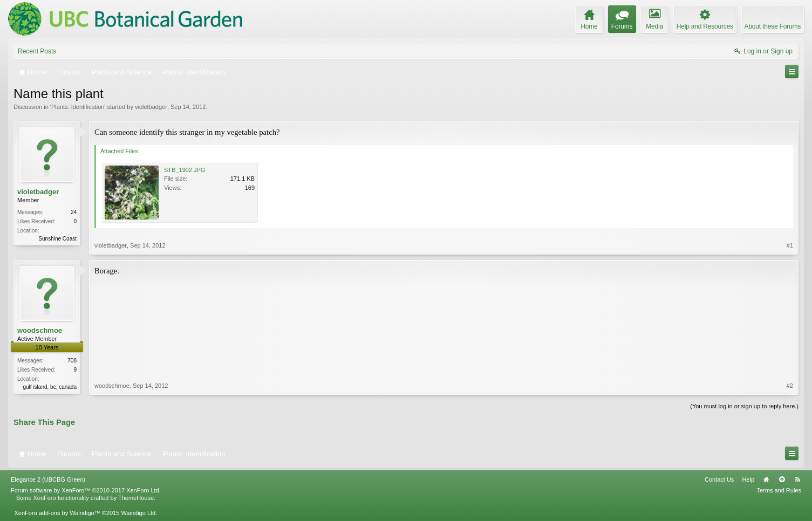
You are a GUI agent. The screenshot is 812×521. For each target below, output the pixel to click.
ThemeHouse (136, 498)
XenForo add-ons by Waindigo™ (57, 513)
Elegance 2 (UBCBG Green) (48, 479)
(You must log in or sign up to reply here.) (744, 406)
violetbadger (151, 107)
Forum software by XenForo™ (86, 490)
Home (766, 479)
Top (782, 479)
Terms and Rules (779, 490)
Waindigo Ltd (138, 513)
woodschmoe (40, 330)
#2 (790, 386)
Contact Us (719, 479)
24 (74, 212)
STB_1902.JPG (185, 170)
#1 (790, 245)
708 (72, 361)
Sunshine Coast (57, 239)
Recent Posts (37, 51)
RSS (797, 479)
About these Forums (773, 26)
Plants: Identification (78, 107)
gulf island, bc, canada (50, 387)
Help (748, 479)
